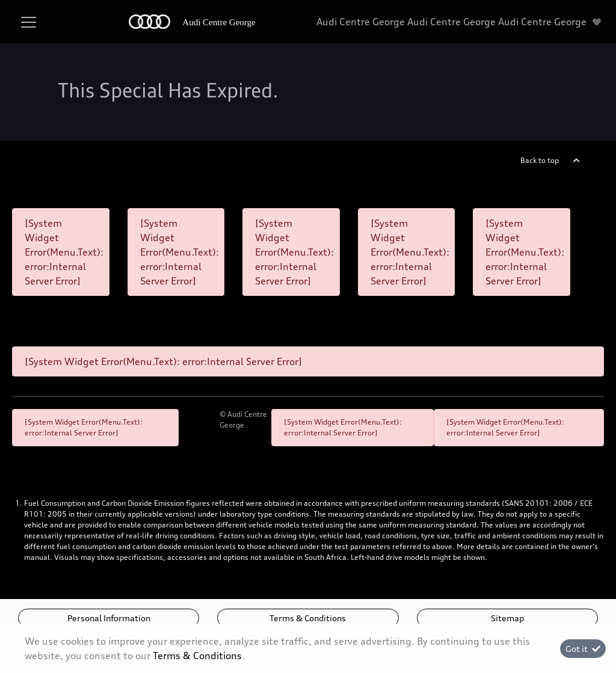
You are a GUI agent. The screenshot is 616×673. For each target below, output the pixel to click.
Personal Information (109, 618)
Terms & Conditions (308, 618)
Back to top (540, 160)
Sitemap (507, 618)
